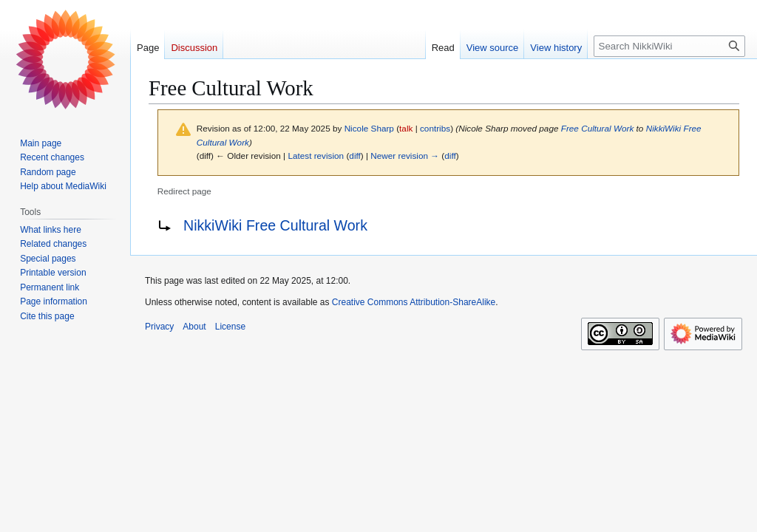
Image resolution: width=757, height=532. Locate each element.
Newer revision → (405, 156)
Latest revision (316, 156)
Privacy (159, 327)
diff (354, 156)
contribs (435, 128)
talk (406, 128)
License (230, 327)
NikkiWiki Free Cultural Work (275, 225)
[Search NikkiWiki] (669, 46)
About (194, 327)
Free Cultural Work (598, 128)
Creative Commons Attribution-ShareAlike (414, 302)
